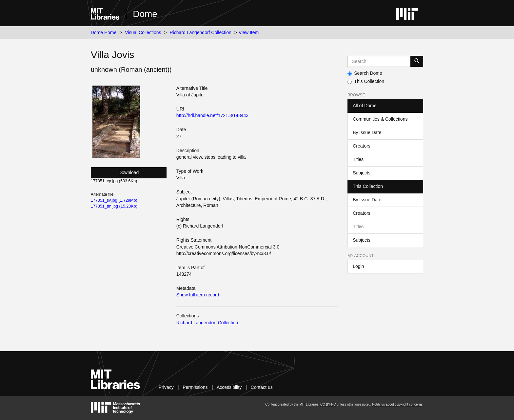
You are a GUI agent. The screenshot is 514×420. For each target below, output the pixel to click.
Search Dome (365, 73)
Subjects (362, 173)
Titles (358, 159)
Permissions (195, 387)
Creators (362, 146)
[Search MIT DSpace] (379, 61)
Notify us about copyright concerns (397, 404)
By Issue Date (367, 132)
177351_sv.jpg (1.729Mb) (114, 200)
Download (128, 172)
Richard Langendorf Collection (201, 32)
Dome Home (104, 32)
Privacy (166, 387)
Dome (145, 14)
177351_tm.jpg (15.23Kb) (114, 206)
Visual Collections (143, 32)
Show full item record (198, 295)
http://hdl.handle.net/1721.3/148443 (212, 115)
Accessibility (229, 387)
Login (358, 266)
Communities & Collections (380, 119)
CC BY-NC (328, 404)
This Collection (366, 81)
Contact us (262, 387)
